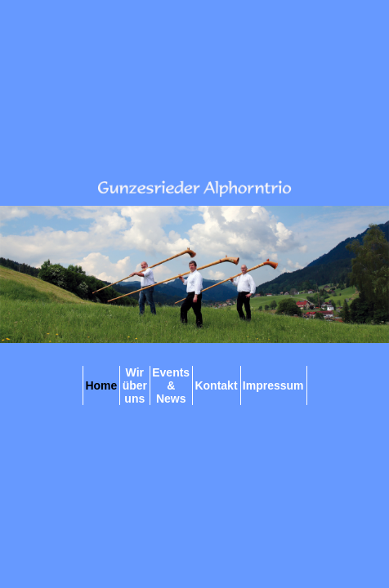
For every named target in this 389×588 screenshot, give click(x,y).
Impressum (273, 385)
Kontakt (216, 385)
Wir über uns (135, 385)
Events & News (171, 385)
